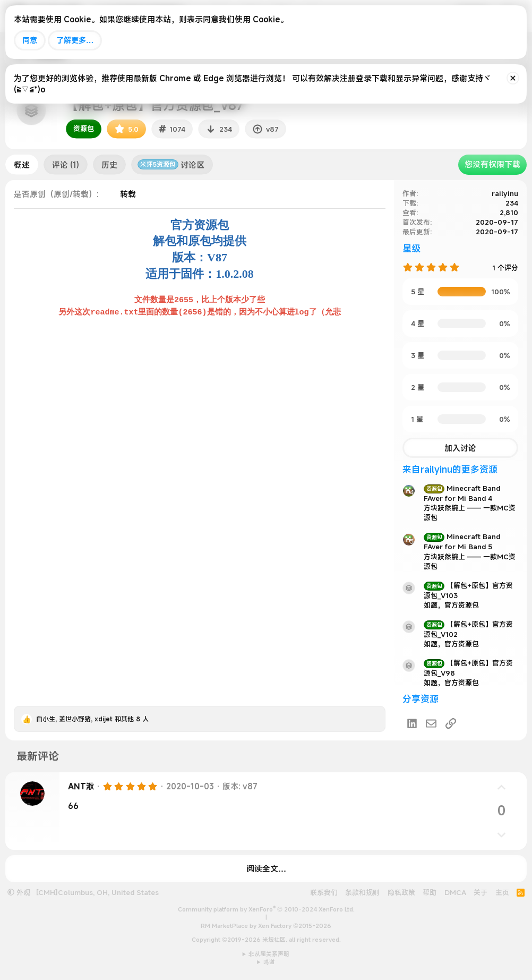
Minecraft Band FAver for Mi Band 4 (462, 493)
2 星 (418, 387)
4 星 (418, 323)
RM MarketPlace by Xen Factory (266, 926)
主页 (502, 892)
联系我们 (324, 892)
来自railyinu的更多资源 (450, 469)
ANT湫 (81, 786)
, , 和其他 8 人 (92, 719)
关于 (480, 892)
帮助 (430, 892)
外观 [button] (19, 892)
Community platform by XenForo (266, 909)
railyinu (505, 193)
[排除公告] (513, 78)
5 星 (418, 292)
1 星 (417, 419)
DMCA (455, 892)
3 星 (418, 355)
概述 (22, 165)
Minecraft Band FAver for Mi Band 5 (462, 542)
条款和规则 (362, 892)
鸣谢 (269, 962)
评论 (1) (66, 165)
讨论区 (171, 165)
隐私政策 (401, 892)
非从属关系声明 (269, 954)
